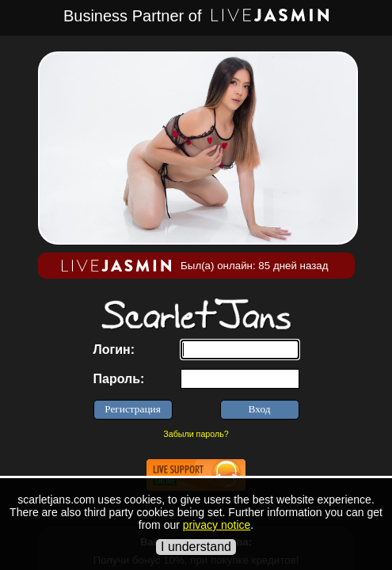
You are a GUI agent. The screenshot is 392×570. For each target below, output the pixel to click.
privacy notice (217, 525)
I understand (196, 547)
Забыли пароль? (196, 434)
